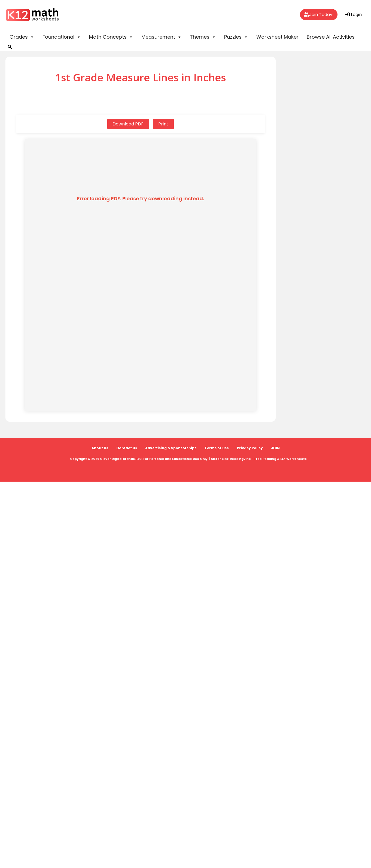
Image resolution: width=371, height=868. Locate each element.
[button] (10, 47)
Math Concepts (111, 37)
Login (354, 15)
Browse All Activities (331, 37)
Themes (203, 37)
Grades (22, 37)
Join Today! (319, 15)
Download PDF (128, 124)
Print (164, 124)
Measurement (162, 37)
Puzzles (236, 37)
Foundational (62, 37)
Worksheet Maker (277, 37)
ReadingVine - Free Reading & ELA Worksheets (268, 459)
